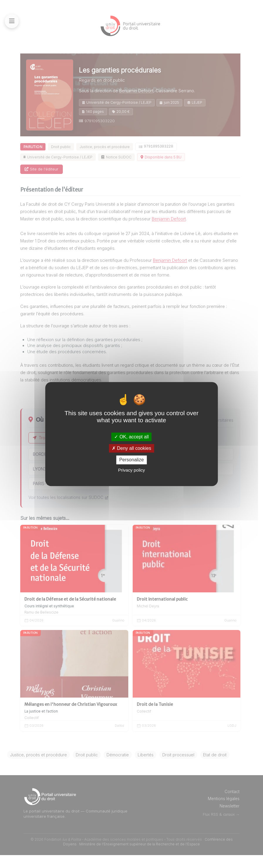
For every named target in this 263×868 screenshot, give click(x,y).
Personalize (131, 460)
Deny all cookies (131, 448)
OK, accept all (131, 437)
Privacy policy (131, 470)
